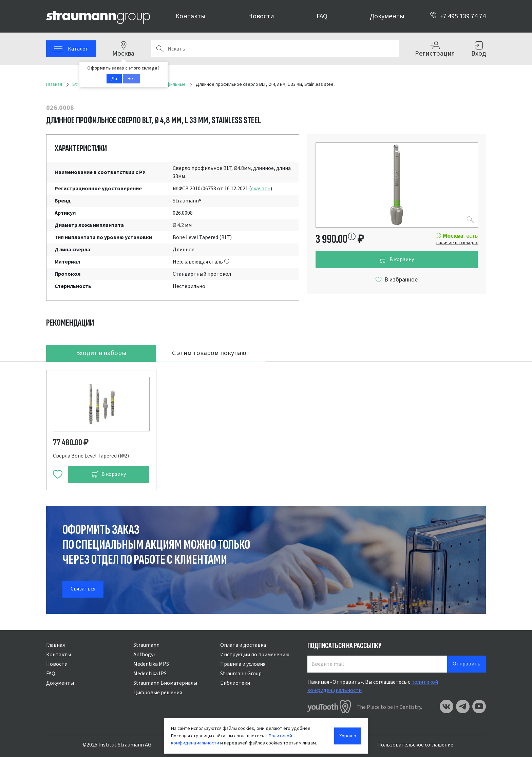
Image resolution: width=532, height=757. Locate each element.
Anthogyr (144, 655)
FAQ (322, 16)
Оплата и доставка (243, 645)
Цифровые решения (158, 693)
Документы (387, 16)
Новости (261, 16)
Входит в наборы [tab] (101, 353)
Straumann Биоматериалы (165, 683)
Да (114, 79)
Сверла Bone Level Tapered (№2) (91, 456)
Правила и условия (243, 664)
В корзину (397, 260)
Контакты (191, 16)
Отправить (467, 664)
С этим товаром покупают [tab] (211, 353)
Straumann (146, 645)
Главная (55, 645)
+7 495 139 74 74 (458, 16)
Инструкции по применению (255, 655)
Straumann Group (241, 674)
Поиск (160, 49)
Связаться (83, 589)
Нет (131, 79)
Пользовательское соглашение (415, 745)
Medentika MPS (151, 664)
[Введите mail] (377, 664)
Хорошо (348, 736)
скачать (261, 189)
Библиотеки (235, 683)
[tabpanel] (266, 426)
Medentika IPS (150, 674)
